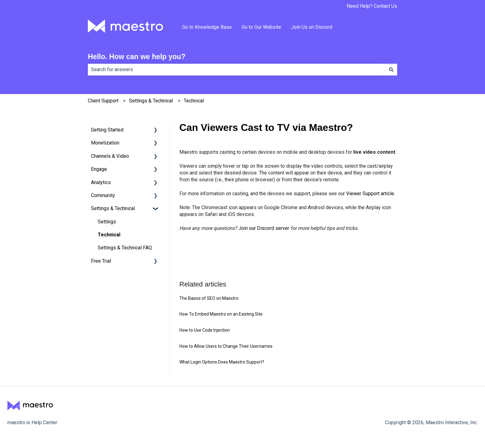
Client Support (103, 101)
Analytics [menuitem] (101, 182)
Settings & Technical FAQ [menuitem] (125, 248)
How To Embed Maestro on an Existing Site (221, 314)
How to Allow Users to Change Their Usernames (226, 346)
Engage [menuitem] (99, 169)
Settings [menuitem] (107, 222)
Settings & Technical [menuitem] (113, 208)
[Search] (391, 70)
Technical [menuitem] (109, 235)
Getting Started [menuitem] (107, 130)
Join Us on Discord (312, 27)
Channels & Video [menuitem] (110, 156)
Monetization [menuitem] (105, 143)
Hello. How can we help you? (137, 57)
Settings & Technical (151, 101)
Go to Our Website (261, 27)
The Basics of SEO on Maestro (209, 298)
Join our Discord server (264, 228)
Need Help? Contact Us (372, 6)
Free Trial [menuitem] (101, 261)
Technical (194, 101)
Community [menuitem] (103, 195)
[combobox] (237, 70)
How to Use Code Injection (205, 330)
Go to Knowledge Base (207, 27)
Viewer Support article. (371, 194)
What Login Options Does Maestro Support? (222, 362)
